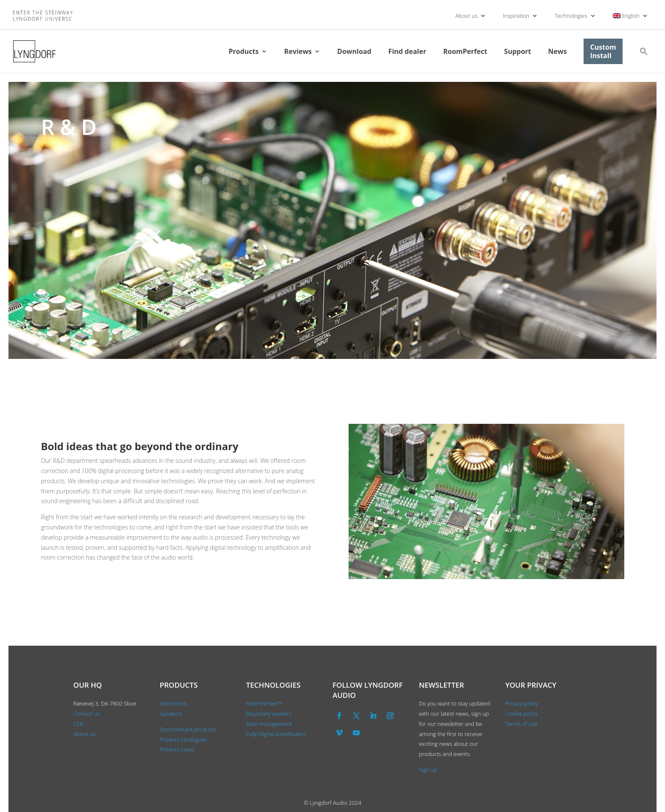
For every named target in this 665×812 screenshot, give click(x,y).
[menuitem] (630, 16)
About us (466, 16)
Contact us (87, 714)
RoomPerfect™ (264, 703)
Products (244, 51)
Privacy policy (521, 703)
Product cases (177, 749)
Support (518, 51)
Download (354, 51)
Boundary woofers (269, 714)
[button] (644, 51)
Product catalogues (184, 739)
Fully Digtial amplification (276, 734)
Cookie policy (521, 714)
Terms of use (521, 724)
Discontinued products (188, 729)
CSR (78, 724)
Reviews (298, 51)
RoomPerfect (465, 51)
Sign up (428, 770)
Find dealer (407, 51)
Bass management (269, 724)
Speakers (171, 714)
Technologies (571, 16)
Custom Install (603, 51)
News (557, 51)
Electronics (173, 703)
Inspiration (516, 16)
